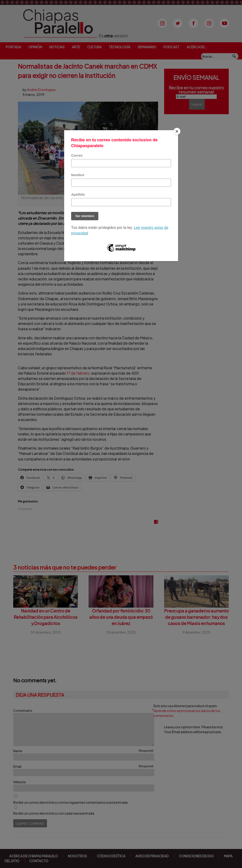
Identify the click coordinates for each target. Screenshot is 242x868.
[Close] (177, 131)
